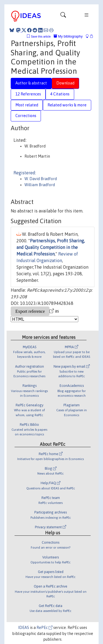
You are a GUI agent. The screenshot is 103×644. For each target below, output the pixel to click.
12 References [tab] (28, 94)
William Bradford (40, 185)
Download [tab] (65, 83)
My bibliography (68, 36)
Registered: (25, 173)
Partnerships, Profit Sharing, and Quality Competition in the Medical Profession (51, 247)
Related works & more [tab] (67, 105)
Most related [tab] (27, 105)
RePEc (44, 628)
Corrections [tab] (26, 116)
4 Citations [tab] (60, 94)
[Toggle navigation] (63, 16)
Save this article (41, 37)
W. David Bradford (41, 179)
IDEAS (24, 628)
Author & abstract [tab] (31, 83)
